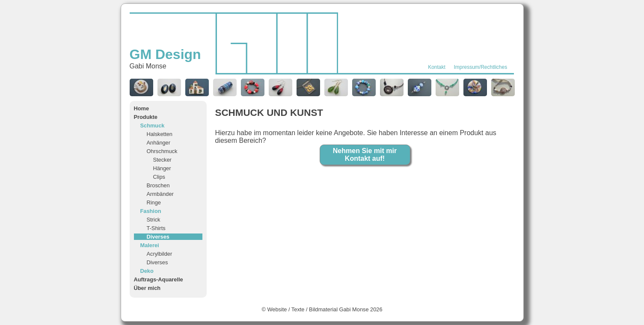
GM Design (165, 54)
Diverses (158, 237)
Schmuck (153, 126)
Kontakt (437, 67)
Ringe (154, 202)
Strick (154, 220)
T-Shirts (156, 228)
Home (142, 108)
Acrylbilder (160, 254)
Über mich (147, 288)
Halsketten (160, 134)
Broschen (158, 185)
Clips (159, 177)
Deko (147, 271)
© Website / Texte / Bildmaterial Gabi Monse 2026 (322, 309)
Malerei (150, 245)
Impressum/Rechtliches (481, 67)
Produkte (146, 117)
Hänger (162, 168)
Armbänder (160, 194)
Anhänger (159, 143)
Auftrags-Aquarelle (159, 279)
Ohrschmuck (162, 151)
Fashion (151, 211)
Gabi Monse (148, 66)
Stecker (162, 160)
